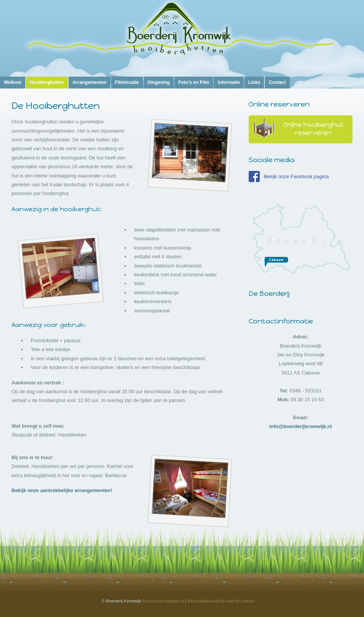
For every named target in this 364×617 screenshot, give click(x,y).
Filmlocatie (127, 82)
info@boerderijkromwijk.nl (301, 426)
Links (254, 82)
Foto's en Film (194, 82)
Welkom (13, 82)
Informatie (229, 82)
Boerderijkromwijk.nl (163, 601)
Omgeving (159, 82)
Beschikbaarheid (204, 601)
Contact (277, 82)
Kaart (230, 601)
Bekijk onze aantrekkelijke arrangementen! (62, 490)
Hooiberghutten (47, 82)
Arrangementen (89, 82)
